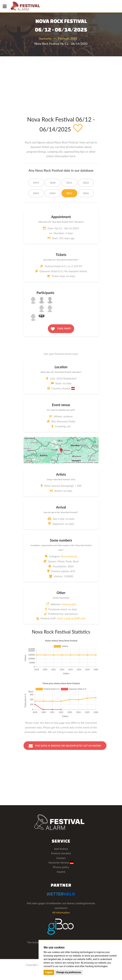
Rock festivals (69, 556)
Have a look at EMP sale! (71, 618)
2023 (36, 193)
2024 (53, 193)
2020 (53, 183)
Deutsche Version (61, 862)
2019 (36, 183)
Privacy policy (61, 867)
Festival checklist (61, 853)
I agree (49, 972)
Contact (61, 858)
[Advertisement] (61, 81)
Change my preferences (69, 972)
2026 (86, 193)
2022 (86, 183)
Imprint (61, 872)
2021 (69, 183)
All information (61, 912)
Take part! (61, 329)
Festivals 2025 (68, 38)
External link (69, 604)
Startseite (45, 38)
